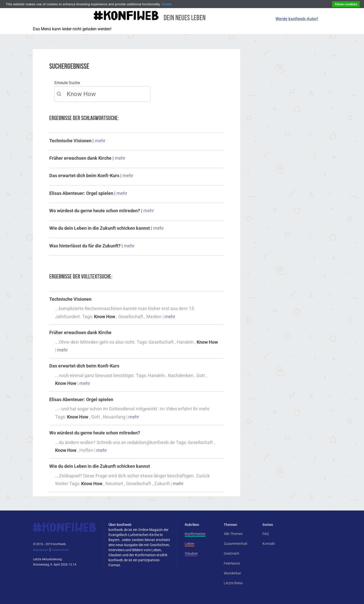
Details (167, 4)
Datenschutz (60, 550)
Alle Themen (233, 534)
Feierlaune (232, 563)
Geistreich (232, 553)
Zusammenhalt (236, 544)
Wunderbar (232, 573)
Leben (190, 544)
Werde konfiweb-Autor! (297, 19)
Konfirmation (195, 534)
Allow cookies (346, 4)
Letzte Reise (233, 583)
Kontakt (269, 544)
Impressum (41, 550)
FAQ (266, 534)
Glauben (191, 553)
